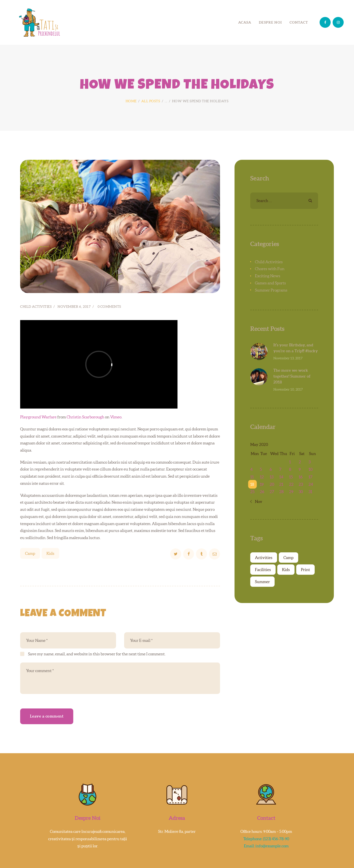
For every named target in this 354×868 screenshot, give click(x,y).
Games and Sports (270, 283)
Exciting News (268, 276)
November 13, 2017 (288, 358)
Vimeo (116, 417)
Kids (50, 553)
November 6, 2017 (74, 307)
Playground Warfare (38, 417)
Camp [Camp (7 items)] (288, 558)
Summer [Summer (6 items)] (262, 582)
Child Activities (36, 307)
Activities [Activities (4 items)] (264, 558)
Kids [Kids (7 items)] (286, 570)
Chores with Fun (270, 269)
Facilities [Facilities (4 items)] (263, 570)
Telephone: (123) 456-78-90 (266, 839)
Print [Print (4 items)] (305, 570)
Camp (30, 553)
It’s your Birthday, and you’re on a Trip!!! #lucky (296, 348)
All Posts (151, 101)
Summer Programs (271, 290)
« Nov (258, 501)
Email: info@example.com (266, 846)
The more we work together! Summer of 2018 (292, 376)
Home (131, 101)
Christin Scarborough (85, 417)
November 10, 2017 (288, 389)
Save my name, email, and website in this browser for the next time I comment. (97, 654)
